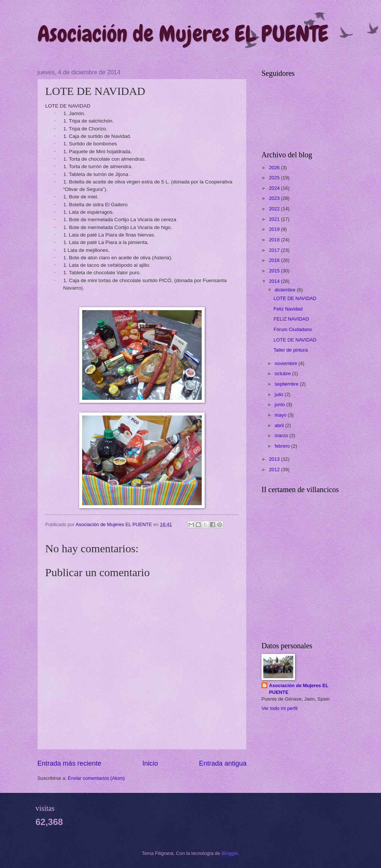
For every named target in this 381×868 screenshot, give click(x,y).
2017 (275, 250)
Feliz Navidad (288, 309)
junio (280, 404)
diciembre (286, 290)
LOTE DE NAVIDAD (295, 298)
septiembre (287, 384)
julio (279, 394)
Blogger (230, 853)
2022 (275, 209)
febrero (283, 446)
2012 (275, 469)
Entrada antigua (223, 763)
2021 (275, 219)
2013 (275, 459)
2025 (275, 178)
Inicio (150, 763)
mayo (281, 415)
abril (280, 425)
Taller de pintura (291, 350)
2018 (275, 240)
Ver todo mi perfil (280, 708)
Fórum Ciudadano (293, 329)
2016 (275, 260)
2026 (275, 168)
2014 (275, 281)
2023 (275, 198)
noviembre (286, 363)
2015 (275, 271)
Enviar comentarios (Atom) (96, 778)
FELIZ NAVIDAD (291, 319)
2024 (275, 188)
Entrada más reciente (69, 763)
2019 (275, 229)
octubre (283, 373)
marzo (282, 435)
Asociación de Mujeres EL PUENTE (183, 34)
